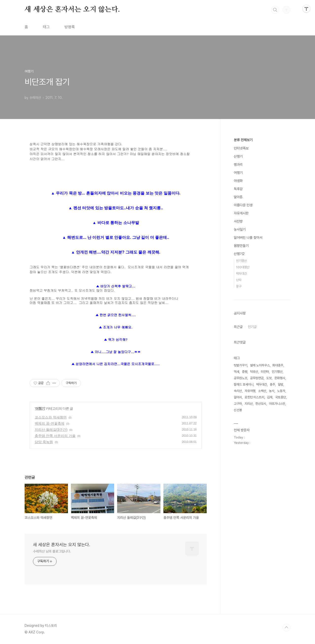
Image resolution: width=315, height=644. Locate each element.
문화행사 (280, 378)
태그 (46, 27)
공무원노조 (241, 378)
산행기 (238, 156)
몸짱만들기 (241, 246)
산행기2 (239, 254)
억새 (236, 372)
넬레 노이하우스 (260, 365)
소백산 (262, 391)
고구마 (238, 404)
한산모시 (261, 404)
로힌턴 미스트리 (254, 397)
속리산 (238, 391)
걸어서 (238, 397)
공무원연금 (257, 378)
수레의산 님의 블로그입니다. (52, 551)
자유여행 (250, 391)
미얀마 (265, 372)
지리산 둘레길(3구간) (51, 430)
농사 (272, 391)
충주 (272, 384)
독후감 (238, 189)
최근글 (238, 327)
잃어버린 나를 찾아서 (248, 238)
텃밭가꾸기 (241, 365)
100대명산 (243, 267)
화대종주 (278, 365)
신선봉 (238, 410)
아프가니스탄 (277, 404)
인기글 (252, 327)
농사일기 (240, 229)
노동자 (281, 391)
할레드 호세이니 (244, 384)
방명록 (70, 27)
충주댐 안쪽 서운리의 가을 (55, 436)
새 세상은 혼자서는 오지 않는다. (72, 10)
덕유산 (254, 372)
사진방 (238, 221)
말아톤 (238, 197)
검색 (275, 10)
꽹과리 (238, 165)
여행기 (40, 408)
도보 (269, 378)
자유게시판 (241, 213)
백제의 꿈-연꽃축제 (50, 423)
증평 (245, 372)
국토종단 (281, 397)
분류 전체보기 (243, 140)
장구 (239, 286)
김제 (270, 397)
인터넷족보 (241, 148)
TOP (286, 628)
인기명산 (241, 261)
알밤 (281, 384)
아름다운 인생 (243, 205)
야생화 (238, 181)
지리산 (249, 404)
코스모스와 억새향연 (51, 417)
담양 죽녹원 (44, 442)
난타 (239, 280)
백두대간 (241, 274)
